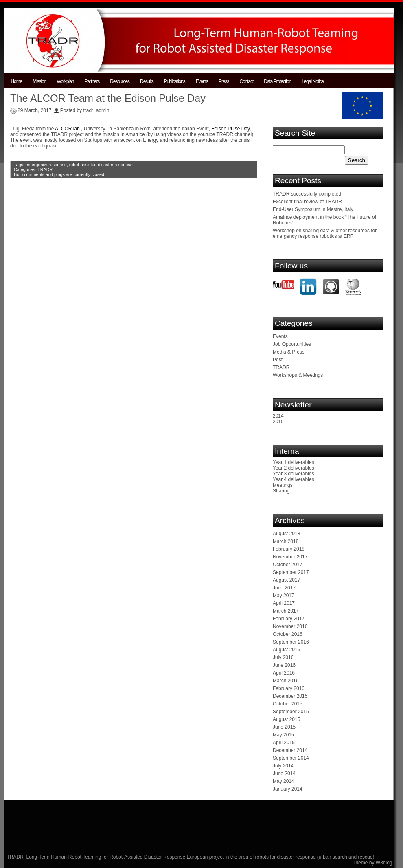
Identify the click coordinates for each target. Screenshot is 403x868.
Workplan (65, 81)
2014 (278, 416)
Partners (92, 81)
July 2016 (283, 657)
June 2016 (284, 665)
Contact (246, 81)
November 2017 (290, 557)
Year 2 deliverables (293, 468)
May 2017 (284, 596)
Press (224, 81)
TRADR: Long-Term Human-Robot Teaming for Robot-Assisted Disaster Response (97, 857)
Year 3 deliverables (293, 474)
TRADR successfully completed (307, 194)
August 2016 (286, 650)
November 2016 (290, 626)
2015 (278, 422)
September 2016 (291, 642)
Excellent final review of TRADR (307, 202)
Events (202, 81)
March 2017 (286, 611)
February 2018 (289, 549)
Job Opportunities (292, 344)
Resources (120, 81)
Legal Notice (313, 81)
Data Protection (277, 81)
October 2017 (288, 565)
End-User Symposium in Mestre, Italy (313, 209)
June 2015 (284, 727)
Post (278, 360)
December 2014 (290, 750)
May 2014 (284, 781)
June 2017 (284, 588)
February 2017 (289, 619)
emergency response (46, 165)
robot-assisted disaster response (101, 165)
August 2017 (286, 580)
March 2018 (286, 541)
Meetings (283, 485)
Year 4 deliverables (293, 479)
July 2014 (283, 766)
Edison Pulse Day (230, 129)
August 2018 (286, 534)
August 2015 (286, 719)
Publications (175, 81)
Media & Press (289, 352)
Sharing (281, 491)
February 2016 (289, 688)
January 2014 (288, 789)
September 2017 (291, 572)
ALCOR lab (68, 129)
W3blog (384, 863)
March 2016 (286, 681)
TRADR (45, 169)
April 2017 (284, 603)
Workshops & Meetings (298, 375)
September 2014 (291, 758)
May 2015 (284, 735)
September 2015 (291, 712)
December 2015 (290, 696)
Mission (39, 81)
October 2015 (288, 704)
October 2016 (288, 634)
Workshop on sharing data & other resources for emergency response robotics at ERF (325, 233)
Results (147, 81)
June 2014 (284, 774)
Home (17, 81)
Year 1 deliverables (293, 462)
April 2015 (284, 743)
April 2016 (284, 673)
